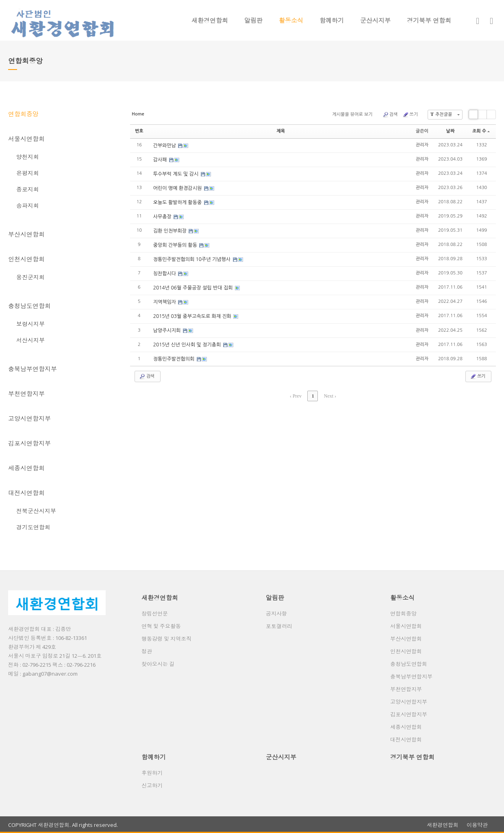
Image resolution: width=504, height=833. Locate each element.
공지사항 (276, 613)
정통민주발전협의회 (175, 359)
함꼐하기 (332, 20)
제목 (281, 131)
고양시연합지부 (29, 418)
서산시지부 (30, 340)
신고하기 (152, 785)
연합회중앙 (23, 114)
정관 (147, 651)
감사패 (161, 160)
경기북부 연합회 (429, 20)
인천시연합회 (26, 259)
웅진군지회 (30, 277)
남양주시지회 (168, 331)
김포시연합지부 (29, 443)
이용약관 (477, 825)
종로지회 (28, 189)
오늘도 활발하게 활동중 (178, 202)
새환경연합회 (210, 20)
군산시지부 (375, 20)
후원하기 (152, 773)
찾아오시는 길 (158, 664)
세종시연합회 (26, 468)
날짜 (451, 131)
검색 (390, 115)
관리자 (422, 145)
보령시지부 (30, 324)
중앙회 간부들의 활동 (176, 245)
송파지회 (28, 206)
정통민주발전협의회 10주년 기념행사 (193, 259)
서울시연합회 (26, 139)
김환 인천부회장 (171, 231)
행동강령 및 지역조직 (166, 639)
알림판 (253, 20)
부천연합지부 (26, 394)
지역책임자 (165, 302)
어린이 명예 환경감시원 (178, 188)
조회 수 (481, 131)
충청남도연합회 (29, 306)
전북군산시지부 (36, 511)
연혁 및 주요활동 (161, 626)
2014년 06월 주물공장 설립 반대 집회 (194, 288)
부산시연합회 (26, 234)
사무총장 (163, 217)
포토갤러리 (279, 626)
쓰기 (410, 115)
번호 (139, 131)
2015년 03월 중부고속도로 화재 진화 (193, 316)
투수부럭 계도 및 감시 (177, 174)
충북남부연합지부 (33, 369)
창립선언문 (155, 613)
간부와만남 (165, 146)
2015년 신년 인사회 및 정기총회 (188, 345)
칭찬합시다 (165, 274)
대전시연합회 (26, 493)
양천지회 (28, 157)
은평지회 (28, 173)
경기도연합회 (33, 527)
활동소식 (291, 20)
